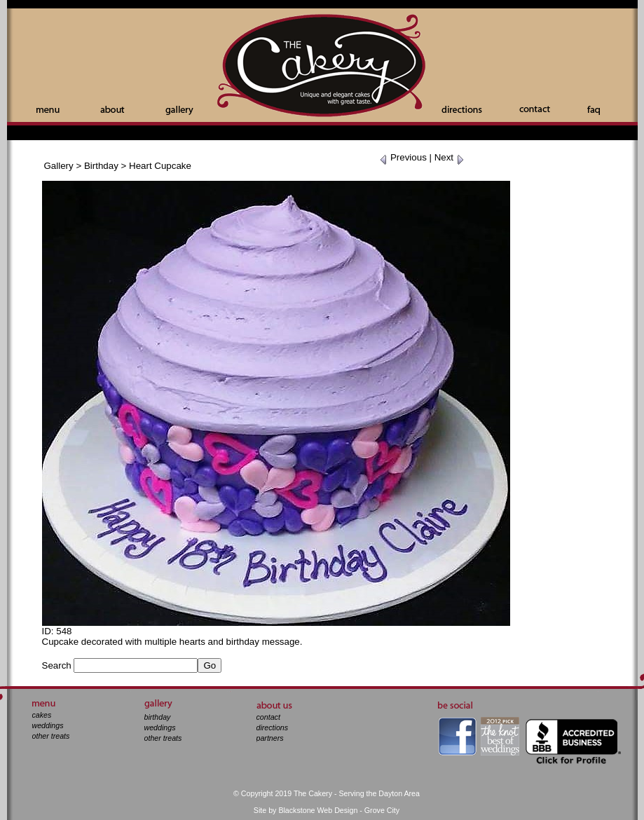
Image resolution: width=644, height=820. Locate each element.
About (112, 109)
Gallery (179, 110)
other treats (51, 736)
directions (273, 727)
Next (450, 157)
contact (268, 717)
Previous (403, 157)
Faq (594, 110)
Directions (462, 109)
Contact (535, 109)
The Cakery (322, 67)
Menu (48, 110)
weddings (48, 725)
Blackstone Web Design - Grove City (339, 810)
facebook (457, 736)
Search (57, 665)
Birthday (101, 166)
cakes (42, 715)
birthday (158, 717)
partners (270, 738)
